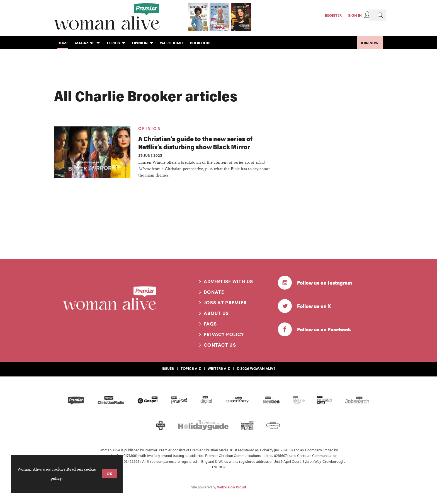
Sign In (355, 15)
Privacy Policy (224, 334)
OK (110, 474)
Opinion (150, 129)
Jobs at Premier (225, 303)
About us (216, 313)
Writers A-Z (219, 368)
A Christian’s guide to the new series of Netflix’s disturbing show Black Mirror (196, 143)
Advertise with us (229, 282)
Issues (168, 368)
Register (333, 15)
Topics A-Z (191, 368)
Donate (214, 292)
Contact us (220, 345)
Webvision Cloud (232, 487)
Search (380, 15)
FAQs (210, 324)
